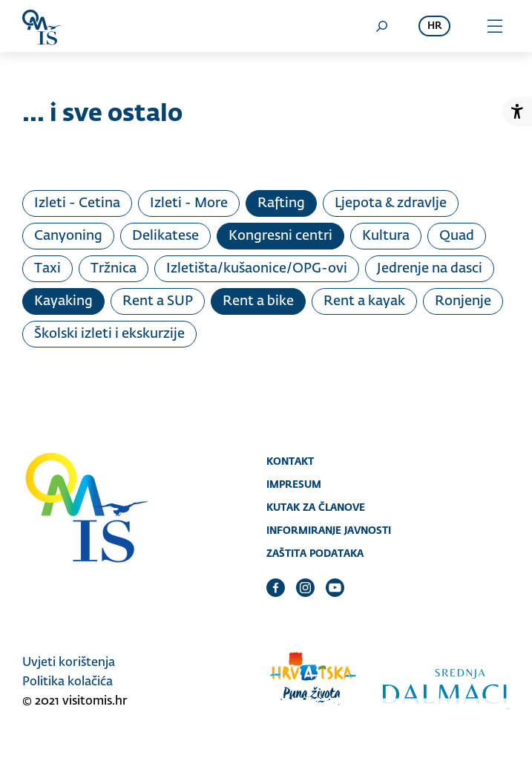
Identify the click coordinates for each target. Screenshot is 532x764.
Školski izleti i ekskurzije (109, 334)
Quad (457, 236)
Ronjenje (463, 301)
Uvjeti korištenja (69, 663)
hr (434, 26)
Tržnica (114, 269)
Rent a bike (258, 301)
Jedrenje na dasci (430, 269)
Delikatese (165, 236)
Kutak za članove (316, 507)
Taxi (47, 269)
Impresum (294, 484)
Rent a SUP (158, 301)
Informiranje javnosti (329, 530)
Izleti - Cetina (77, 203)
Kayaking (63, 301)
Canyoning (68, 236)
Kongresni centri (280, 236)
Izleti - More (189, 203)
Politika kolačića (68, 682)
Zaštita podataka (315, 553)
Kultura (386, 236)
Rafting (281, 203)
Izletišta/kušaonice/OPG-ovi (257, 269)
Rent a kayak (364, 301)
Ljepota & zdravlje (391, 203)
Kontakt (290, 461)
